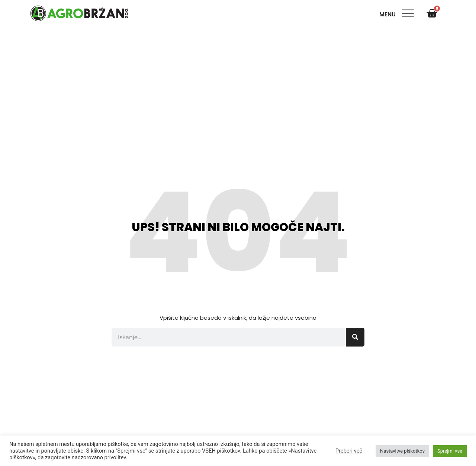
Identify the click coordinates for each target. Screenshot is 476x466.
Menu (389, 14)
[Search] (355, 337)
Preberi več (349, 451)
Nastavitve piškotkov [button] (402, 451)
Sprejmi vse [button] (450, 451)
